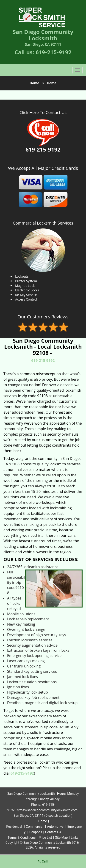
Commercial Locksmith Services (43, 223)
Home (34, 83)
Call (43, 861)
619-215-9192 (54, 52)
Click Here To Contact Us (43, 112)
